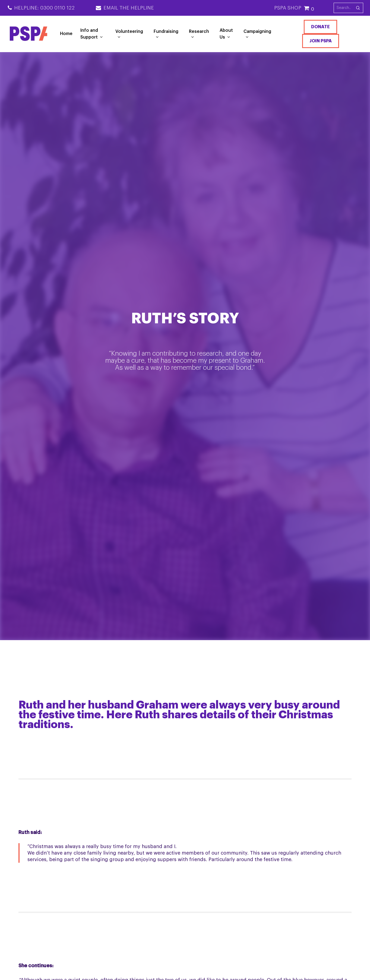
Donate (320, 27)
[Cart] (319, 8)
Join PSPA (321, 41)
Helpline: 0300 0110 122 (44, 8)
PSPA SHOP (288, 8)
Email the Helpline (129, 8)
